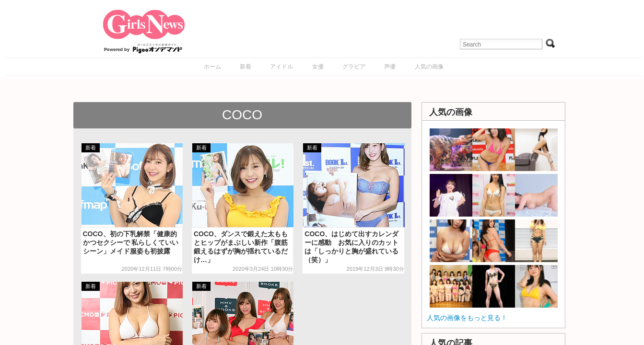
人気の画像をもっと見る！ (467, 318)
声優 (390, 67)
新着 (246, 67)
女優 (318, 67)
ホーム (212, 67)
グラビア (354, 67)
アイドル (281, 67)
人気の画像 (429, 67)
